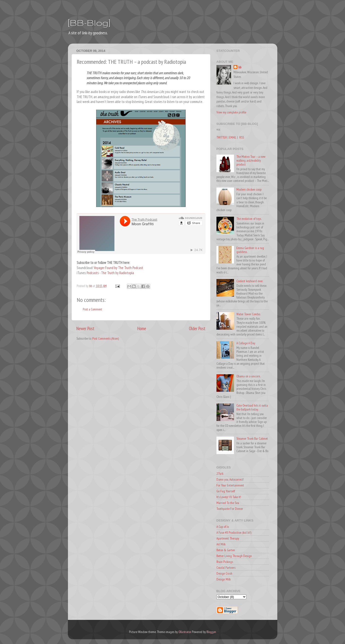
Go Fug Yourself (226, 491)
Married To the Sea (228, 503)
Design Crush (224, 573)
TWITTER (222, 137)
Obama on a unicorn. (248, 376)
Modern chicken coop (249, 189)
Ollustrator (185, 632)
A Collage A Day (246, 343)
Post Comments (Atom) (106, 338)
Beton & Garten (226, 550)
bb (240, 67)
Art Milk (221, 544)
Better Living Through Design (234, 556)
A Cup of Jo (223, 527)
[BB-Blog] (89, 23)
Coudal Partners (226, 568)
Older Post (197, 328)
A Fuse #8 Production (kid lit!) (234, 532)
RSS (242, 137)
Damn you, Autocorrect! (230, 479)
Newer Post (85, 328)
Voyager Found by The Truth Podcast (118, 268)
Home (142, 328)
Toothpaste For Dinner (230, 509)
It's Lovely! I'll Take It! (229, 497)
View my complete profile (231, 112)
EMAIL (233, 137)
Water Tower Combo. (248, 314)
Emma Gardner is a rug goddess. (250, 250)
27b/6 (220, 474)
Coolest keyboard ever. (250, 281)
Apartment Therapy (228, 538)
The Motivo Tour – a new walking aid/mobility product (251, 160)
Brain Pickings (225, 562)
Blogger (211, 632)
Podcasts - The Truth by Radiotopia (110, 273)
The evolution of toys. (249, 219)
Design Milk (224, 579)
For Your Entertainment (230, 485)
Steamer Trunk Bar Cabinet (252, 439)
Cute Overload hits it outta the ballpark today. (252, 407)
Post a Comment (92, 309)
